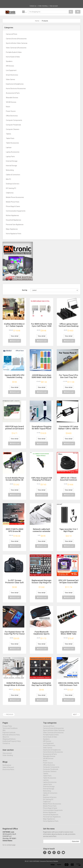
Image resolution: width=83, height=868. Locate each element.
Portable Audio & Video (14, 52)
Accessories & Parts (13, 93)
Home (37, 21)
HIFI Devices (10, 66)
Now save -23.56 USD (28, 2)
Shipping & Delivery (9, 741)
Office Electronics (12, 116)
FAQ (4, 732)
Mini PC (8, 179)
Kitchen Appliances (12, 215)
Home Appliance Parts (14, 234)
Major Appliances (12, 229)
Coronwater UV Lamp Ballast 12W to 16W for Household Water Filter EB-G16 (69, 430)
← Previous (9, 714)
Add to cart (15, 341)
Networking (10, 170)
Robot (8, 107)
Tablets (8, 134)
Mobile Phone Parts (13, 202)
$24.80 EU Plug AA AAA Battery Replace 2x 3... (49, 2)
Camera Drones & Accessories (16, 39)
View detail (15, 336)
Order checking (43, 6)
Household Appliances (14, 220)
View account (54, 6)
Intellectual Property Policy (12, 743)
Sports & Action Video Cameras (17, 43)
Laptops (9, 147)
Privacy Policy (7, 728)
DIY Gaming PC (11, 188)
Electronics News (8, 771)
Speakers (9, 61)
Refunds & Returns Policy (11, 737)
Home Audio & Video (13, 57)
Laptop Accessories (13, 152)
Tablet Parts (10, 138)
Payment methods (9, 734)
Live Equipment (11, 70)
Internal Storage (11, 166)
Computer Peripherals (13, 125)
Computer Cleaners (13, 129)
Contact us (33, 6)
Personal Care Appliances (15, 225)
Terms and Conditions (10, 730)
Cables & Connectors (13, 175)
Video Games (10, 79)
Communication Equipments (16, 211)
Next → (76, 714)
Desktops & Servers (13, 184)
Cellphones (10, 193)
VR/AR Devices (11, 102)
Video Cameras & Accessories (16, 48)
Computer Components (14, 120)
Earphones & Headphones (15, 84)
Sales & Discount (8, 769)
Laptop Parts (10, 157)
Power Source (11, 111)
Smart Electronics (12, 75)
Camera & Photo (12, 34)
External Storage (12, 161)
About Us (6, 739)
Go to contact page (9, 847)
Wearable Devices (12, 98)
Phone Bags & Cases (13, 206)
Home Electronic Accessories (16, 89)
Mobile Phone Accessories (15, 197)
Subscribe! (75, 843)
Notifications (7, 767)
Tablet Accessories (12, 143)
